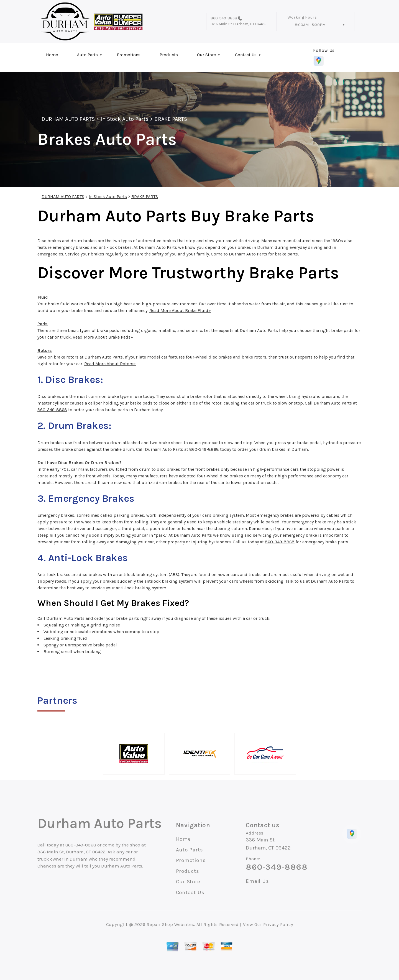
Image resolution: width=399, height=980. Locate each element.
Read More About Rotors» (110, 364)
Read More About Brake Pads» (103, 337)
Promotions (129, 55)
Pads (43, 324)
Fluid (43, 297)
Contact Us (246, 55)
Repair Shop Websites (170, 924)
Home (52, 55)
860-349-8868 (224, 18)
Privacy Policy (278, 924)
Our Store (206, 55)
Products (169, 55)
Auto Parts (87, 55)
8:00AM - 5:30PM (310, 25)
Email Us (257, 881)
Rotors (45, 350)
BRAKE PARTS (171, 119)
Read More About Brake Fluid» (180, 310)
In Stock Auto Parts (125, 119)
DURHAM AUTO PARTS (68, 119)
